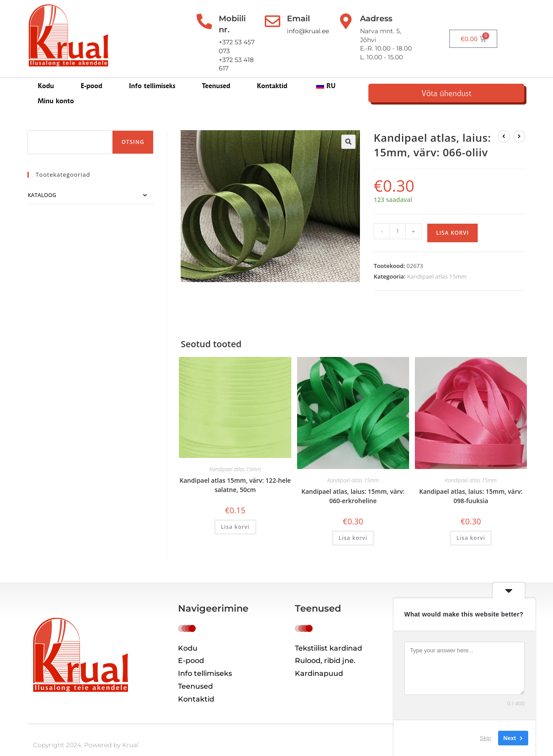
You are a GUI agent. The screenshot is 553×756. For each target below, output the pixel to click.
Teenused (216, 76)
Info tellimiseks (152, 76)
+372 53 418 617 (239, 40)
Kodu (46, 76)
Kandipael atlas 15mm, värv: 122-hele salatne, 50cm (235, 470)
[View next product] (519, 122)
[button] (348, 127)
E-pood (91, 76)
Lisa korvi (452, 218)
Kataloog (42, 180)
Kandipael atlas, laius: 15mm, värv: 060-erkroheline (353, 482)
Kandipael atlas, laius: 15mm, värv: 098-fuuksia (471, 482)
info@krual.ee (321, 31)
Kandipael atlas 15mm (437, 262)
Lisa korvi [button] (235, 512)
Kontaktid (272, 76)
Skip (485, 738)
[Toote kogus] (398, 217)
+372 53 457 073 (240, 31)
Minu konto (380, 76)
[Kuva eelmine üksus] (504, 122)
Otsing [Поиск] (133, 127)
